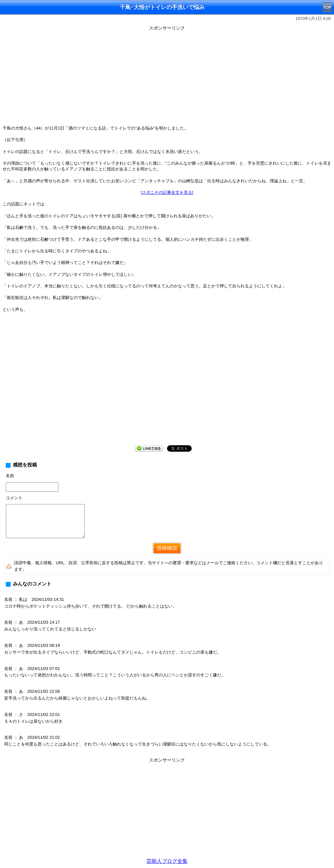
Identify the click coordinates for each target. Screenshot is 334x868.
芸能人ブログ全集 (167, 861)
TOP (327, 7)
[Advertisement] (167, 78)
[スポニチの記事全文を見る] (167, 192)
